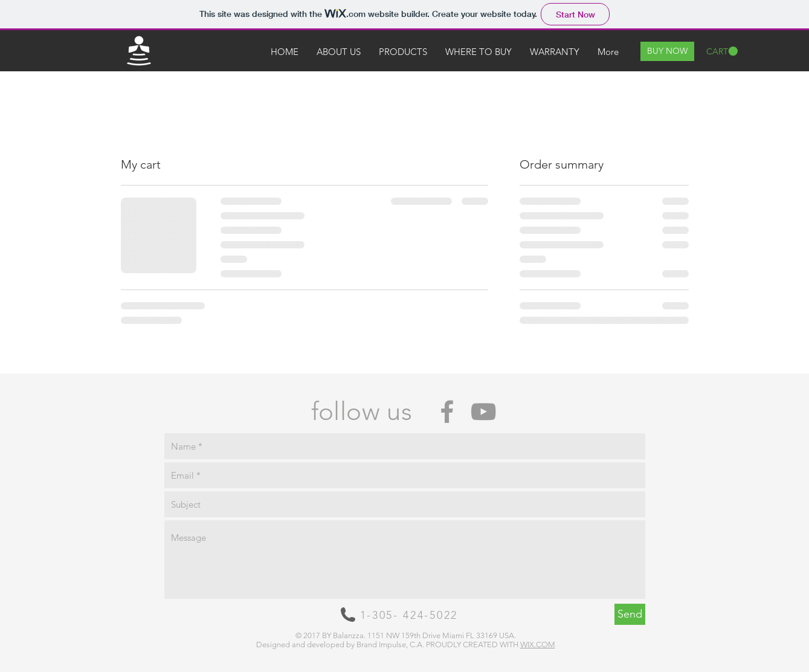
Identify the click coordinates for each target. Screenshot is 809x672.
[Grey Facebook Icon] (447, 412)
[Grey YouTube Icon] (483, 412)
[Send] (630, 614)
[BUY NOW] (667, 51)
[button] (722, 51)
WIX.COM (538, 645)
